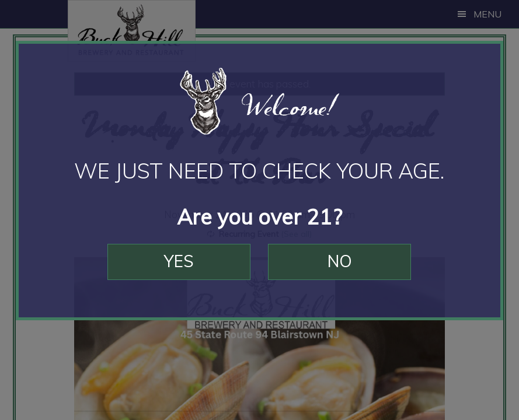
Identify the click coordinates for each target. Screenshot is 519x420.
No (340, 261)
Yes (179, 261)
